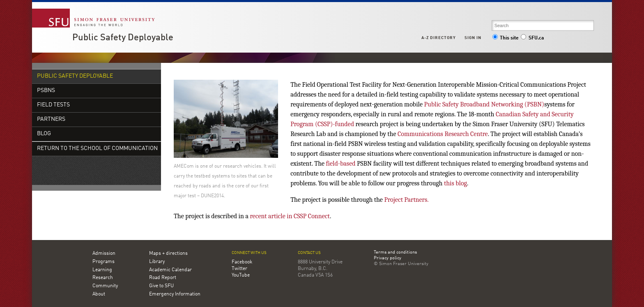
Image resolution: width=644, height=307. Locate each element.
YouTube (241, 275)
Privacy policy (388, 259)
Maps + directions (168, 254)
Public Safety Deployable (123, 38)
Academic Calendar (170, 270)
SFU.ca (532, 38)
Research (103, 278)
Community (105, 286)
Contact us (309, 253)
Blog (44, 134)
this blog (455, 183)
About (99, 294)
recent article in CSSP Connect (290, 216)
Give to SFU (161, 286)
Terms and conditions (395, 253)
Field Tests (53, 105)
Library (157, 262)
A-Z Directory (439, 38)
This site (506, 38)
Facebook (242, 262)
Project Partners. (406, 200)
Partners (51, 119)
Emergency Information (175, 294)
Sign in (473, 38)
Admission (104, 254)
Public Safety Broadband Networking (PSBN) (484, 104)
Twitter (239, 269)
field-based (341, 164)
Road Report (163, 278)
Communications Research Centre (443, 134)
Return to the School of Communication (97, 149)
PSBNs (46, 91)
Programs (103, 262)
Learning (102, 270)
